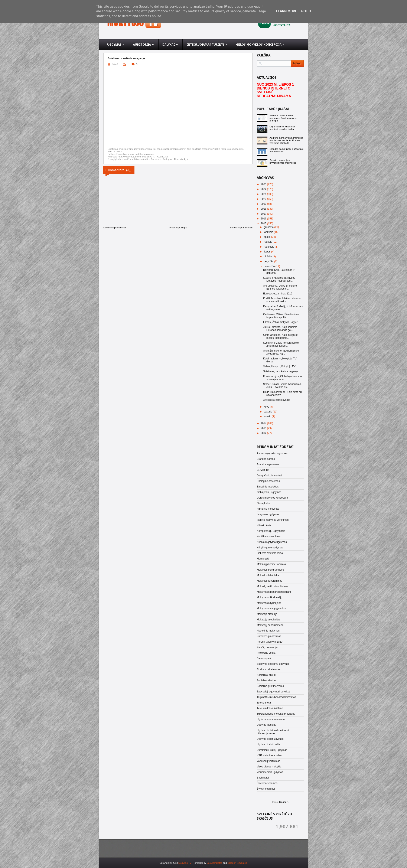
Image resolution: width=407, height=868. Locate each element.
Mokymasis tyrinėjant (269, 603)
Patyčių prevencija (267, 647)
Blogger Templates (237, 863)
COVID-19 (263, 470)
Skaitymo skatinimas (268, 669)
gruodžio (269, 227)
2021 (264, 194)
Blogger (283, 802)
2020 (264, 199)
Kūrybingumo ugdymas (270, 548)
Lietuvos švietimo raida (270, 553)
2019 (264, 204)
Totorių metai (264, 703)
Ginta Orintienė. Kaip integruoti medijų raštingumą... (281, 336)
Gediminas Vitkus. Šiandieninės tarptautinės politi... (281, 316)
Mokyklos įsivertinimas (269, 581)
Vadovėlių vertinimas (268, 761)
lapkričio (269, 232)
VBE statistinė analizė (269, 756)
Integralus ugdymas (268, 514)
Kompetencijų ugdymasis (271, 531)
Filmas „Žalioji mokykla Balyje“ (280, 322)
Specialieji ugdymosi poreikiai (273, 692)
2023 (264, 184)
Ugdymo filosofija (266, 725)
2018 (264, 209)
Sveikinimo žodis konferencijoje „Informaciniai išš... (281, 344)
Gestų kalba (264, 503)
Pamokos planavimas (269, 636)
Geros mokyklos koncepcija (272, 498)
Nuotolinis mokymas (268, 631)
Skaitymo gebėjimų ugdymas (273, 664)
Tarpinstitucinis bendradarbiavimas (276, 697)
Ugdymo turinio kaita (268, 744)
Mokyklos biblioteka (268, 575)
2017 (264, 214)
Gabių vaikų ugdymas (269, 492)
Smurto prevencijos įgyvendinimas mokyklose (283, 161)
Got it (306, 11)
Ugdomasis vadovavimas (271, 719)
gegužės (269, 261)
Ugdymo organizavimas (270, 739)
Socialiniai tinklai (266, 675)
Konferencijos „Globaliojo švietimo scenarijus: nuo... (282, 378)
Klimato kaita (264, 525)
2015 (264, 223)
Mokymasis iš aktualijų (269, 597)
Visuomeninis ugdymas (270, 772)
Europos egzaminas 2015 (278, 294)
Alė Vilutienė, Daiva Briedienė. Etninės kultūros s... (280, 287)
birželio (268, 257)
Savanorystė (264, 658)
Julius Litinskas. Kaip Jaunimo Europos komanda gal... (280, 329)
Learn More (286, 11)
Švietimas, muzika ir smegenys (281, 371)
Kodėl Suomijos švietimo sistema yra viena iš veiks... (282, 300)
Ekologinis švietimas (268, 481)
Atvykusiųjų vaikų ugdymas (272, 453)
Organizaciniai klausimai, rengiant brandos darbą (283, 128)
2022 (264, 189)
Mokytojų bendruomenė (270, 625)
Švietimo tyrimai (266, 789)
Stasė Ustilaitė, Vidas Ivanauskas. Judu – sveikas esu (282, 386)
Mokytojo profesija (267, 614)
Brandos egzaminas (268, 464)
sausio (268, 417)
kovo (267, 407)
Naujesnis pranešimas (115, 228)
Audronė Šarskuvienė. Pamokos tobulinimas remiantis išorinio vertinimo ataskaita (286, 140)
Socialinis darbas (266, 681)
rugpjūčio (269, 247)
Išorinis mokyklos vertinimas (273, 520)
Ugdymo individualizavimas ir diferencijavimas (273, 732)
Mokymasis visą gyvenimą (272, 608)
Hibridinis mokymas (268, 509)
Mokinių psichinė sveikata (271, 564)
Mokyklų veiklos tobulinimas (273, 586)
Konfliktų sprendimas (269, 536)
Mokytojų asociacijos (268, 620)
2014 (264, 423)
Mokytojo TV (185, 863)
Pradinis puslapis (178, 228)
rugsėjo (268, 242)
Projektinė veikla (266, 653)
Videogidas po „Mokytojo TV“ (280, 366)
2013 (264, 428)
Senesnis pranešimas (241, 228)
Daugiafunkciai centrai (269, 476)
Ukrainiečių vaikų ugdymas (272, 750)
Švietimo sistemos (267, 783)
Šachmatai (263, 778)
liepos (268, 252)
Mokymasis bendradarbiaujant (274, 592)
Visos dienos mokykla (269, 767)
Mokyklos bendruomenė (270, 570)
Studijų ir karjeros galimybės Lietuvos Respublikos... (279, 279)
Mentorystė (263, 559)
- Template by (207, 863)
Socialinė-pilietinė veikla (270, 686)
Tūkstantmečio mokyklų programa (276, 714)
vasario (268, 412)
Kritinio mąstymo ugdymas (272, 542)
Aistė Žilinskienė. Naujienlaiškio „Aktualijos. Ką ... (281, 352)
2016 (264, 219)
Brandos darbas (266, 459)
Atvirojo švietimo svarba (277, 400)
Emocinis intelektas (268, 487)
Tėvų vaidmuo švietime (270, 708)
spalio (268, 237)
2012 (264, 433)
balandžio (270, 266)
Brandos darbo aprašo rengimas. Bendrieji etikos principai (283, 118)
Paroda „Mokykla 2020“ (270, 642)
